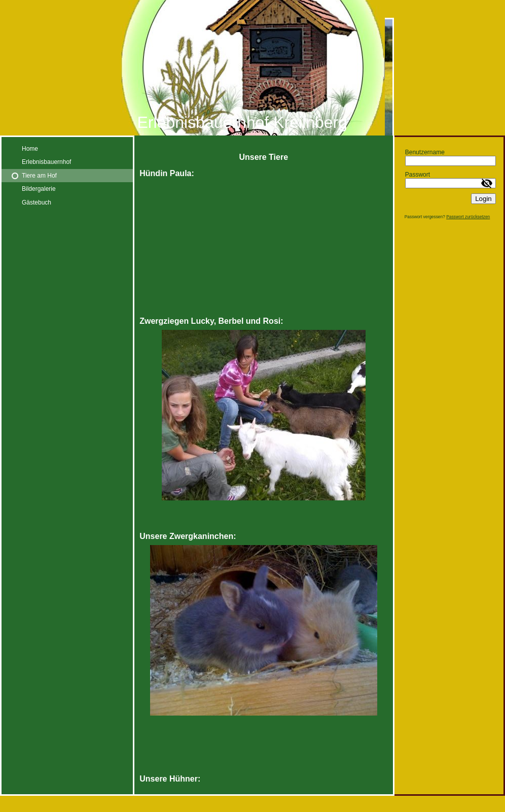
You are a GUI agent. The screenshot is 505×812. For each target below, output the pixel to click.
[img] (252, 68)
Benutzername (425, 152)
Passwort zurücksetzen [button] (468, 217)
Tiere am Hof (39, 176)
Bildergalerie (39, 189)
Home (30, 149)
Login (483, 199)
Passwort (418, 175)
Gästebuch (37, 202)
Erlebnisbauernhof (46, 162)
